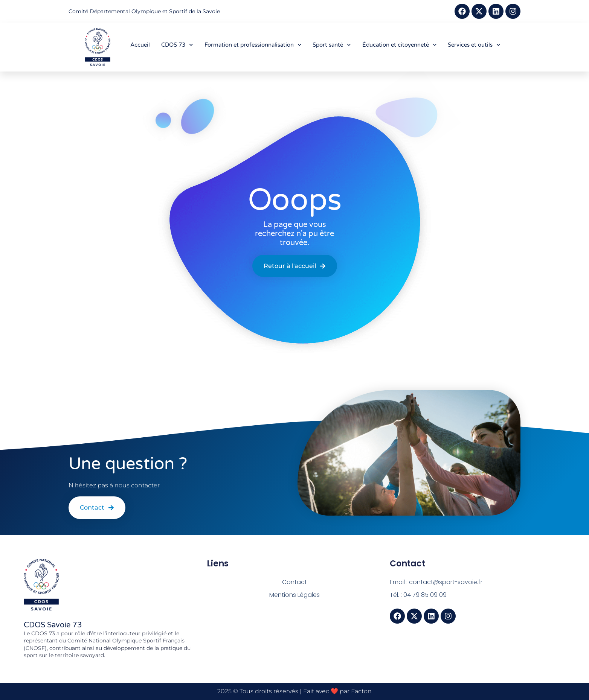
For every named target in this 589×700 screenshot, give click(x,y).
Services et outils (474, 45)
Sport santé (332, 45)
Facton (361, 691)
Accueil (140, 45)
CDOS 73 (177, 45)
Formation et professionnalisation (253, 45)
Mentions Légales (294, 595)
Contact (294, 582)
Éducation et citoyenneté (400, 45)
